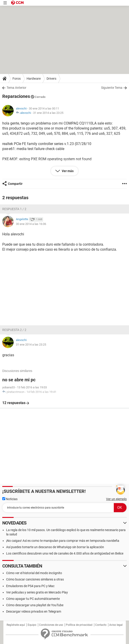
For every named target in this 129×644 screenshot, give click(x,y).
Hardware (34, 79)
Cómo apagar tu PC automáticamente (33, 599)
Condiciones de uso (51, 625)
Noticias (10, 499)
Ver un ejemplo (116, 499)
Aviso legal (116, 625)
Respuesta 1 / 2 (14, 209)
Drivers (51, 79)
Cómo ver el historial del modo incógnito (34, 573)
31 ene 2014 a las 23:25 (48, 113)
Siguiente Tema (112, 88)
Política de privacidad (79, 625)
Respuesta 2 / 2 (14, 330)
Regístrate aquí (16, 625)
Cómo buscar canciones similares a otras (35, 579)
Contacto (101, 625)
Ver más (67, 171)
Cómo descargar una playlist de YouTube (35, 605)
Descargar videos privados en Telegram (34, 611)
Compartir (15, 184)
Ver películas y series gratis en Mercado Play (37, 592)
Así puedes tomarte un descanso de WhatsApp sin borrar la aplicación (55, 547)
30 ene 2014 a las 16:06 (31, 224)
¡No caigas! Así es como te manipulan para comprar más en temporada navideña (63, 541)
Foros (17, 79)
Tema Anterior (16, 88)
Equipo (32, 625)
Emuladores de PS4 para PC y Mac (30, 586)
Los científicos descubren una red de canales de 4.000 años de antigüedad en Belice (65, 553)
